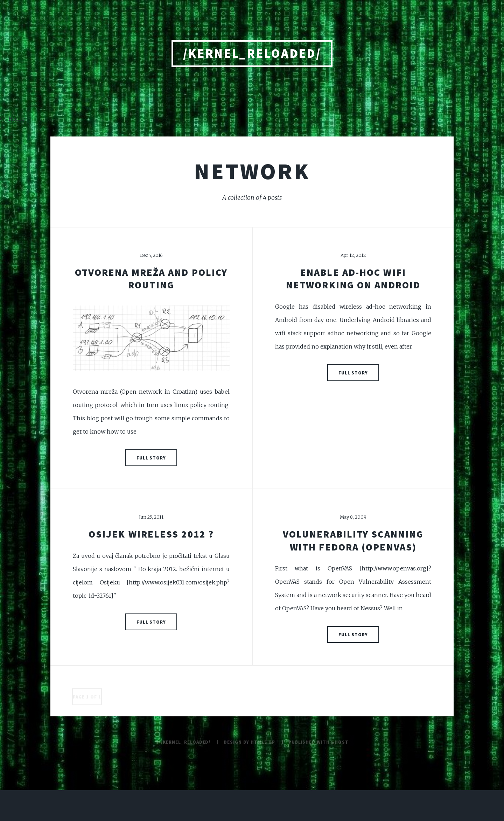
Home (17, 119)
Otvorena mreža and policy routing (151, 279)
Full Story (151, 458)
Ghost (340, 742)
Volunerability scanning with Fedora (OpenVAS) (353, 540)
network (252, 171)
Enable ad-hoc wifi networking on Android (353, 279)
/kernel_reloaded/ (252, 53)
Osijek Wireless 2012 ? (151, 534)
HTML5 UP (263, 742)
